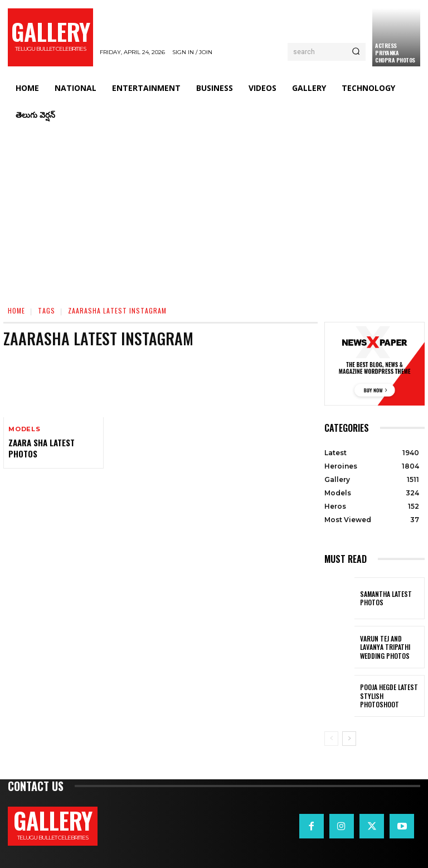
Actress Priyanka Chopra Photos (395, 53)
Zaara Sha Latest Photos (41, 448)
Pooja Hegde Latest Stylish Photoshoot (390, 696)
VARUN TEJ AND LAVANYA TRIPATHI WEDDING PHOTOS (391, 647)
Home (16, 310)
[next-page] (349, 739)
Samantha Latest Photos (384, 598)
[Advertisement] (214, 212)
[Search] (356, 52)
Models (25, 429)
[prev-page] (331, 739)
